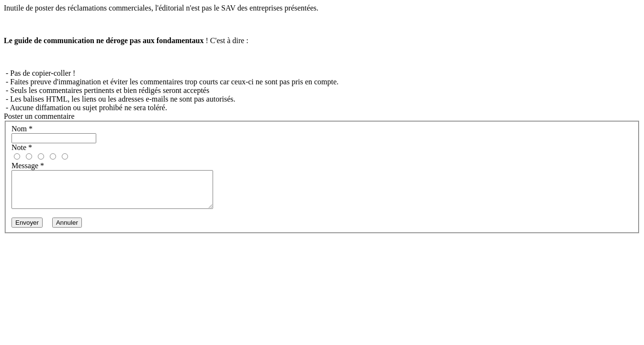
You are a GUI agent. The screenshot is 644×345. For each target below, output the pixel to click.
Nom (22, 129)
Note (22, 147)
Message (28, 166)
